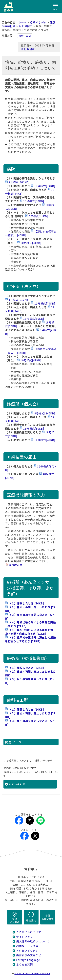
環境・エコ (25, 36)
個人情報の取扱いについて (33, 941)
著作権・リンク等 (27, 946)
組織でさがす (38, 22)
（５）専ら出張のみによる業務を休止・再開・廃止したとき (29, 632)
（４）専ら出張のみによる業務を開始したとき (30, 624)
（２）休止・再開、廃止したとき (30, 609)
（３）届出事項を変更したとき (30, 617)
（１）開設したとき (26, 603)
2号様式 (19, 182)
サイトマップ (25, 937)
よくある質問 (25, 964)
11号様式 (45, 186)
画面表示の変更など (29, 955)
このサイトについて (29, 932)
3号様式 (19, 300)
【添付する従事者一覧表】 (31, 233)
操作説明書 (16, 565)
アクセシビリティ (27, 951)
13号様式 (34, 201)
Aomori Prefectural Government (32, 973)
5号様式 (38, 216)
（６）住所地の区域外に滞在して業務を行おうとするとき (30, 639)
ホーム (22, 22)
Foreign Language (28, 960)
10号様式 (31, 243)
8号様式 (45, 413)
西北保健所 (26, 26)
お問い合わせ (17, 784)
